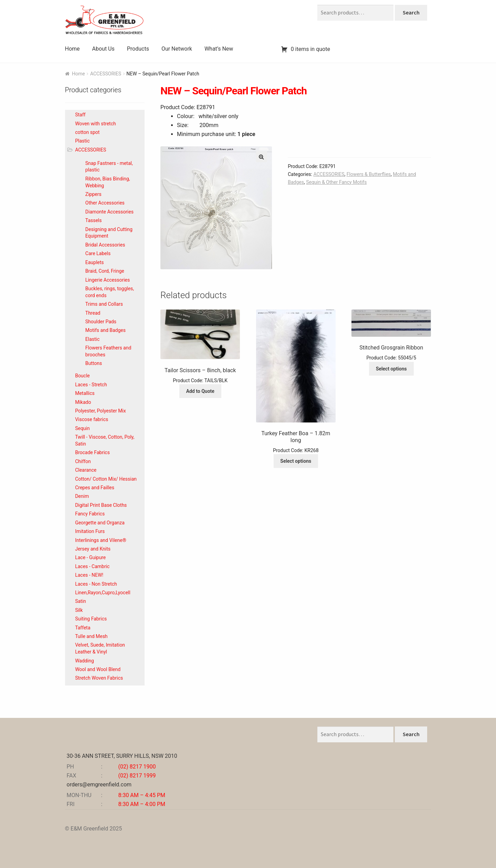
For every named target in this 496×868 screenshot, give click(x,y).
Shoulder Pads (101, 322)
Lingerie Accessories (108, 280)
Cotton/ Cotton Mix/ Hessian (106, 479)
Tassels (94, 220)
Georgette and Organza (100, 523)
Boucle (82, 376)
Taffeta (83, 628)
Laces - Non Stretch (96, 584)
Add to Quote (200, 391)
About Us (103, 49)
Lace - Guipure (90, 557)
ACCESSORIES (106, 74)
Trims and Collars (104, 304)
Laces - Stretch (91, 385)
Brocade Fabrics (92, 452)
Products (138, 49)
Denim (82, 496)
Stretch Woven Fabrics (99, 678)
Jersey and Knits (93, 549)
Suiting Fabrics (91, 619)
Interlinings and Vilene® (101, 540)
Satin (81, 601)
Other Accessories (105, 203)
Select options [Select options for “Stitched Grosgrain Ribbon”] (391, 369)
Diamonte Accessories (109, 212)
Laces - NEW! (89, 575)
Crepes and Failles (95, 488)
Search (411, 12)
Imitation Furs (90, 531)
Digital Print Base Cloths (101, 505)
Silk (79, 610)
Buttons (94, 363)
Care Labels (98, 253)
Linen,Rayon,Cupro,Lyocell (103, 593)
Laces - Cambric (92, 566)
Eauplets (95, 262)
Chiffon (83, 461)
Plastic (82, 141)
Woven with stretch (96, 124)
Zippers (93, 194)
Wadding (85, 661)
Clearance (86, 470)
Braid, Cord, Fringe (105, 271)
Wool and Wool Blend (98, 669)
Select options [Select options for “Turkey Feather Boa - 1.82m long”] (296, 461)
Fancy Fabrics (90, 514)
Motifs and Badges (105, 330)
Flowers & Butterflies (369, 174)
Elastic (93, 339)
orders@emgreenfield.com (99, 785)
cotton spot (87, 132)
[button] (262, 157)
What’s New (219, 49)
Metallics (85, 393)
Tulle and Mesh (91, 636)
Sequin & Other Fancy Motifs (336, 182)
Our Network (177, 49)
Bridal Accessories (105, 245)
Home (72, 49)
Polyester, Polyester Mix (101, 411)
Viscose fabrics (92, 419)
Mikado (83, 402)
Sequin (82, 428)
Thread (93, 313)
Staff (80, 115)
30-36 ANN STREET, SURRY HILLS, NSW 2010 (122, 756)
